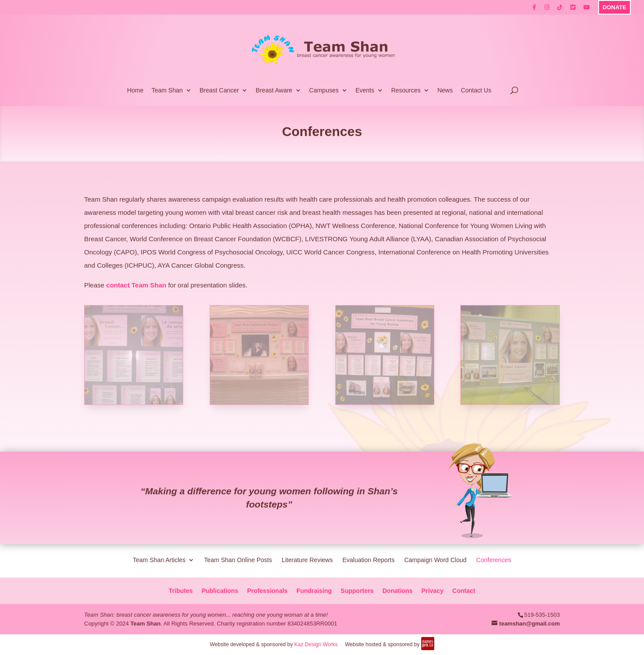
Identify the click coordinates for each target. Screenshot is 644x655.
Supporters (357, 591)
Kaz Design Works (316, 644)
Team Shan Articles (159, 560)
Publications (220, 591)
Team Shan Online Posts (238, 560)
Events (365, 90)
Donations (397, 591)
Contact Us (476, 90)
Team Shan (167, 90)
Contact (464, 591)
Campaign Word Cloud (435, 560)
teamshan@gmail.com (529, 624)
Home (135, 90)
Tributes (181, 591)
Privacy (433, 591)
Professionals (267, 591)
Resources (406, 90)
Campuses (324, 90)
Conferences (494, 560)
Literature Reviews (307, 560)
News (445, 90)
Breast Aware (274, 90)
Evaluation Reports (368, 560)
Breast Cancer (219, 90)
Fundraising (314, 591)
